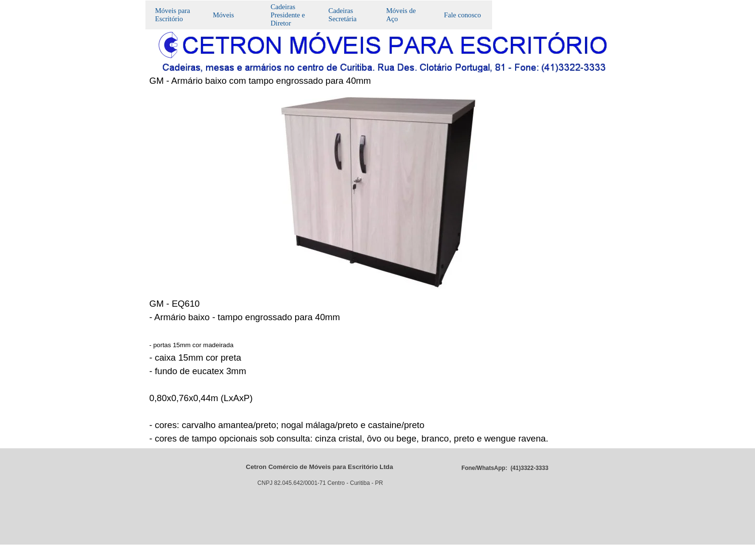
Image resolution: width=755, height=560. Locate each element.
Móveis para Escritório (173, 15)
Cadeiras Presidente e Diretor (288, 15)
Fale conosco (462, 15)
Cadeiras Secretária (343, 15)
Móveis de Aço (401, 15)
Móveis (223, 15)
